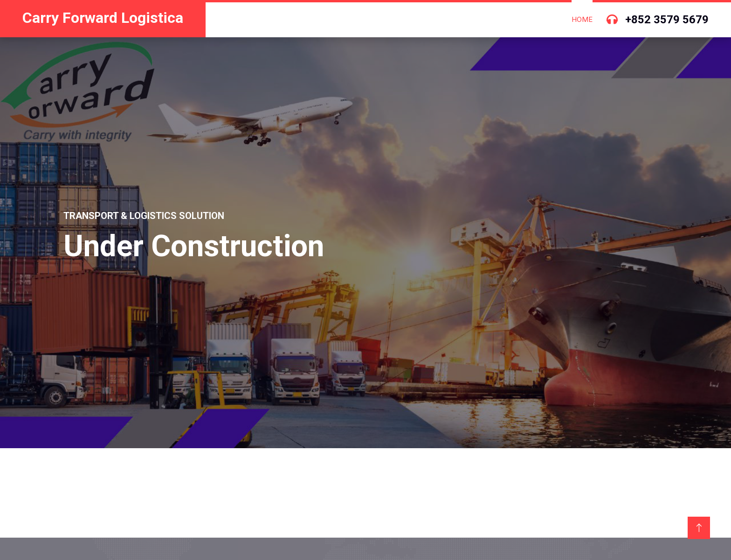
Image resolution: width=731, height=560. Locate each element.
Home (582, 19)
